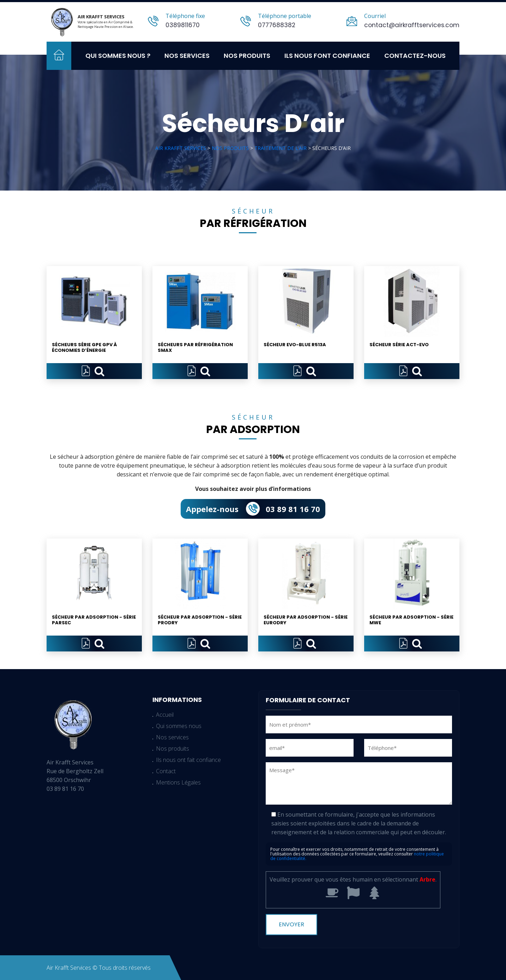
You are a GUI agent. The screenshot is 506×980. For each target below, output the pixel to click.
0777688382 (277, 25)
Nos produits (247, 56)
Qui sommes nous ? (118, 56)
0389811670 (183, 25)
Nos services (187, 56)
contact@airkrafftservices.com (412, 25)
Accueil (59, 56)
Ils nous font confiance (327, 56)
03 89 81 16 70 (293, 509)
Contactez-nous (415, 56)
